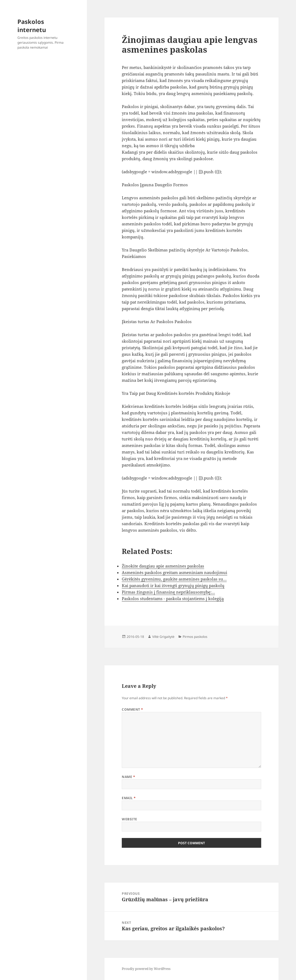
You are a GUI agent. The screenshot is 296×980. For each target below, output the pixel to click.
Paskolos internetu (32, 26)
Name (128, 777)
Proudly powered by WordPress (146, 969)
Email (129, 798)
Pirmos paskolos (195, 637)
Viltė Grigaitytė (163, 637)
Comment (132, 709)
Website (129, 819)
